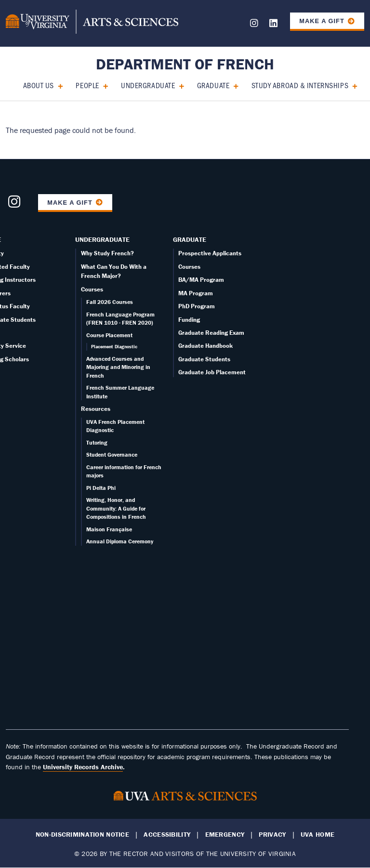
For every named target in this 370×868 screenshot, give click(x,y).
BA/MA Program (201, 280)
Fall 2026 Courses (110, 302)
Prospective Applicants (210, 253)
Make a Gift (322, 21)
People (87, 85)
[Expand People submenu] (102, 85)
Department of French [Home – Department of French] (185, 64)
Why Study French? (107, 253)
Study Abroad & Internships (300, 85)
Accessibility (167, 835)
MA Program (196, 293)
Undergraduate (148, 85)
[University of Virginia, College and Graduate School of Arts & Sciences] (92, 23)
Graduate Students (204, 359)
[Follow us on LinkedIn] (273, 25)
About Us (39, 85)
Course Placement (109, 335)
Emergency (225, 835)
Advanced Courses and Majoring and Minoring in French (118, 367)
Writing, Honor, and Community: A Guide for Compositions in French (116, 508)
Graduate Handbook (205, 346)
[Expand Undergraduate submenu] (178, 85)
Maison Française (109, 529)
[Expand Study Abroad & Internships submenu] (351, 85)
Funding (189, 320)
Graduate (213, 85)
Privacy (272, 835)
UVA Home (317, 835)
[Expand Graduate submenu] (232, 85)
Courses (92, 289)
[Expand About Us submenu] (57, 85)
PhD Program (197, 306)
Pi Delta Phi (101, 488)
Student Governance (112, 454)
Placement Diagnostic (114, 347)
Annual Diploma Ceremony (120, 541)
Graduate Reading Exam (211, 333)
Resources (96, 409)
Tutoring (97, 442)
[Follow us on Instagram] (254, 25)
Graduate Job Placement (212, 372)
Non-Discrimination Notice (82, 835)
